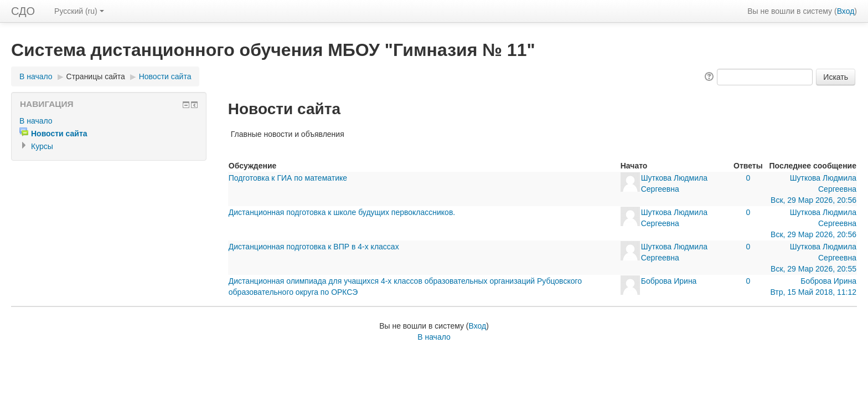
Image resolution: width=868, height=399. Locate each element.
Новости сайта (165, 76)
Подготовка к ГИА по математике (288, 178)
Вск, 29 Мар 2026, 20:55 (813, 269)
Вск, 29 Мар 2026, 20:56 (813, 200)
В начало (36, 76)
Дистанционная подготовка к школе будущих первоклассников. (342, 212)
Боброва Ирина (669, 281)
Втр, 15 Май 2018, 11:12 (813, 292)
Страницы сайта (96, 76)
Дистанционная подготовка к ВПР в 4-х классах (314, 247)
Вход (846, 11)
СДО (23, 11)
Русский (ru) (79, 11)
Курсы (42, 146)
